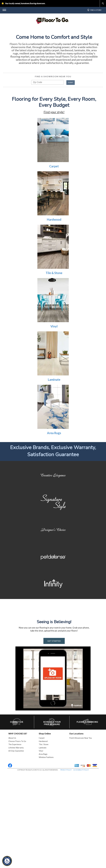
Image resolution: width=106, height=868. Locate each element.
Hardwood (54, 258)
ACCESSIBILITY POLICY (81, 865)
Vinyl (54, 364)
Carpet (54, 204)
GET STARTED (54, 736)
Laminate (54, 418)
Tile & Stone (54, 311)
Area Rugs (54, 471)
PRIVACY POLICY (66, 865)
